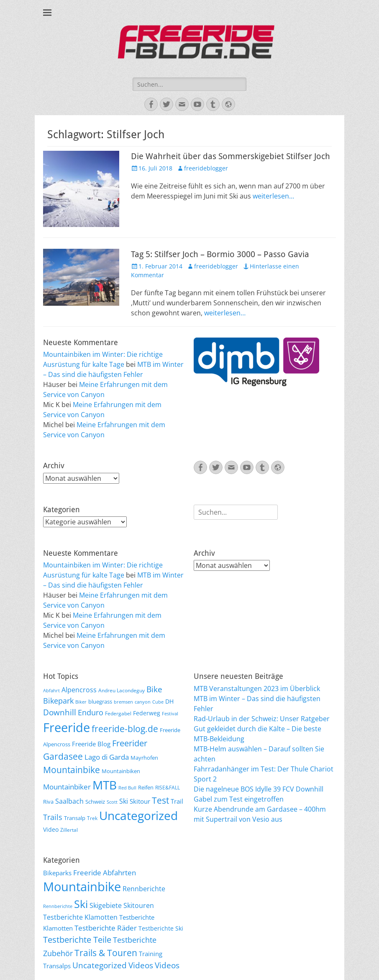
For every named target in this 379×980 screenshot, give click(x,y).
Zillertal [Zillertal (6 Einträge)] (69, 830)
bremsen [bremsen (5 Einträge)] (123, 702)
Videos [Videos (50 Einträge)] (167, 965)
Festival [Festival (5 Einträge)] (170, 714)
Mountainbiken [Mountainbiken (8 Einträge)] (121, 771)
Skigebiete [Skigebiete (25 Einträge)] (106, 905)
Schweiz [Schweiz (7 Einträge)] (95, 802)
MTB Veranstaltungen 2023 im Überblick (257, 689)
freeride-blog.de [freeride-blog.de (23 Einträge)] (125, 729)
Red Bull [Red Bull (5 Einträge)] (127, 788)
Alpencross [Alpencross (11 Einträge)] (79, 690)
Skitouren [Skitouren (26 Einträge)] (139, 905)
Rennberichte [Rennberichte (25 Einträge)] (144, 889)
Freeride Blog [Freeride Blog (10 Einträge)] (91, 744)
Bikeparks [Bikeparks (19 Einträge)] (57, 873)
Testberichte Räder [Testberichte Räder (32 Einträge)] (106, 928)
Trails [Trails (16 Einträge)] (53, 817)
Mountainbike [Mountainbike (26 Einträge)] (72, 770)
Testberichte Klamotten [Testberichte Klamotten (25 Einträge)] (80, 917)
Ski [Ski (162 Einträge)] (81, 904)
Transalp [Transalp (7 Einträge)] (75, 818)
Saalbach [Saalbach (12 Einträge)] (69, 801)
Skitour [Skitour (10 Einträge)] (140, 801)
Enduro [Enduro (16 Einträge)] (91, 712)
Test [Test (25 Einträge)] (160, 800)
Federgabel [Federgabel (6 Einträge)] (118, 713)
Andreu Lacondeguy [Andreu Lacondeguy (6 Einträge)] (122, 690)
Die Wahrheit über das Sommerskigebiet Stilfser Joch (230, 156)
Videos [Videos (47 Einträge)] (141, 965)
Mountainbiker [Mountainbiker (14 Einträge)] (67, 787)
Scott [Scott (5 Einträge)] (112, 802)
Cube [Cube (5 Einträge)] (158, 702)
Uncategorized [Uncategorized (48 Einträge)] (100, 965)
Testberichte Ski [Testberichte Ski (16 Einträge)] (161, 928)
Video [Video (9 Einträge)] (51, 829)
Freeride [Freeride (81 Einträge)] (67, 727)
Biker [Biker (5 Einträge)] (81, 702)
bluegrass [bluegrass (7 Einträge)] (100, 701)
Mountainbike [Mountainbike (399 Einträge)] (82, 887)
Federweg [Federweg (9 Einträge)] (147, 713)
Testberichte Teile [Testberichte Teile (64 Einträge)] (77, 939)
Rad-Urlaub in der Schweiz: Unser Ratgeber (262, 719)
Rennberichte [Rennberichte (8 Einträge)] (58, 906)
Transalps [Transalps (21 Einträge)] (57, 966)
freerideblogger (206, 168)
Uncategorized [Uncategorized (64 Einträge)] (138, 815)
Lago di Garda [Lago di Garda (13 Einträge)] (107, 757)
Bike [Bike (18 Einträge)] (154, 689)
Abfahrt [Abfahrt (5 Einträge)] (51, 691)
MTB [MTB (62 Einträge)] (105, 785)
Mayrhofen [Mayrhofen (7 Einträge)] (144, 758)
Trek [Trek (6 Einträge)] (92, 818)
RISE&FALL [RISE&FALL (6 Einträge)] (168, 787)
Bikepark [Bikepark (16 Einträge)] (58, 701)
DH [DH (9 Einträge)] (169, 701)
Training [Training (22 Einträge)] (151, 954)
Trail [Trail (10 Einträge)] (177, 801)
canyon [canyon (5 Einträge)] (143, 702)
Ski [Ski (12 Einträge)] (124, 801)
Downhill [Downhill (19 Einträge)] (60, 712)
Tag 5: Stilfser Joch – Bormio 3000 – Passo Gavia (220, 254)
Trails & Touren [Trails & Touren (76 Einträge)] (106, 953)
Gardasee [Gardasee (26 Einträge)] (63, 756)
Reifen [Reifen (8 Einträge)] (146, 787)
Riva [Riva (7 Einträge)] (48, 802)
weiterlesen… (273, 196)
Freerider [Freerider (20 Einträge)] (130, 743)
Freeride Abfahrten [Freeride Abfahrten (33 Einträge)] (105, 873)
